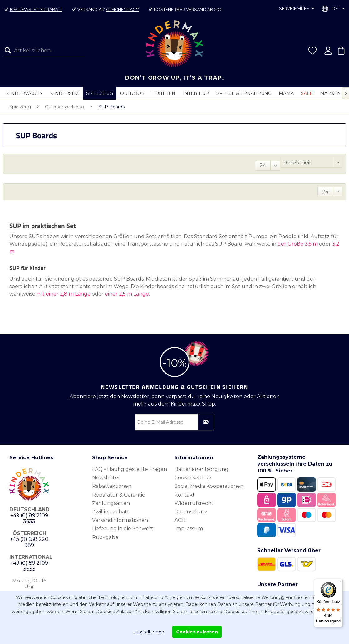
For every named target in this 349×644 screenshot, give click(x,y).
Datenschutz (191, 512)
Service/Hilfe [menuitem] (295, 8)
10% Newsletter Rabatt (36, 9)
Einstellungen (149, 632)
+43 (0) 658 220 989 (29, 542)
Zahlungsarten (111, 503)
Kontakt (185, 495)
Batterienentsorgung (202, 469)
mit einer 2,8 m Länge (64, 294)
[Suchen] (9, 51)
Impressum (189, 529)
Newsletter (106, 478)
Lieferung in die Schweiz (123, 529)
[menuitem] (42, 51)
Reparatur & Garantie (119, 495)
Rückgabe (105, 537)
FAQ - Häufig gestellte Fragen (130, 469)
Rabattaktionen (112, 486)
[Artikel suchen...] (45, 51)
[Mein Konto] (328, 51)
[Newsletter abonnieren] (206, 422)
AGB (180, 520)
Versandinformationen (120, 520)
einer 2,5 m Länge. (127, 294)
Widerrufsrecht (194, 503)
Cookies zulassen (197, 632)
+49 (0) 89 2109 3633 (29, 518)
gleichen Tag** (123, 9)
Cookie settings (193, 478)
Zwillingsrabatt (111, 512)
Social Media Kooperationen (209, 486)
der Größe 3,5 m (298, 244)
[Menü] (339, 582)
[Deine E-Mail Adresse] (174, 422)
